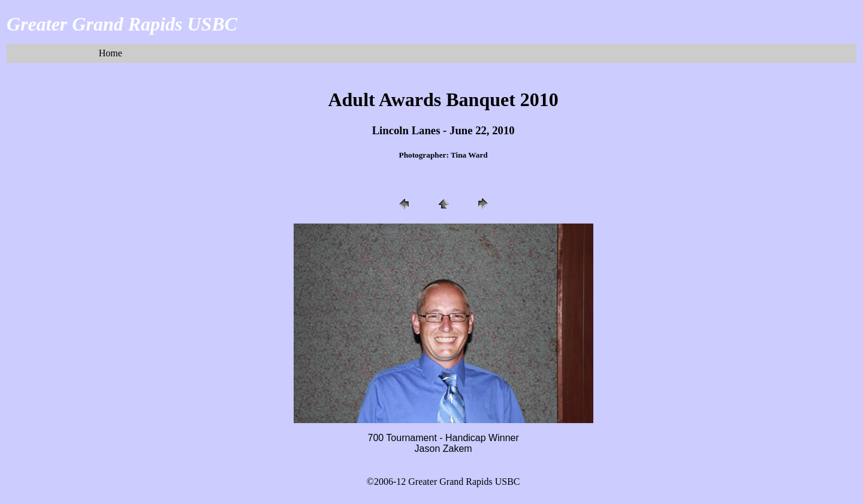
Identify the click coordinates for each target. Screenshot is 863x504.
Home (111, 53)
